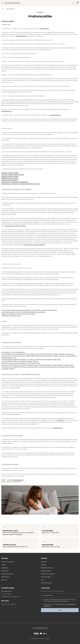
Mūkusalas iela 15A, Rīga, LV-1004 (12, 597)
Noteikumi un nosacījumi (48, 574)
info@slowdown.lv (21, 36)
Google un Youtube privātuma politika (13, 175)
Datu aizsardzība (46, 577)
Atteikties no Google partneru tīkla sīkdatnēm (15, 182)
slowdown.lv (60, 420)
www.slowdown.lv (44, 29)
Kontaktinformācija (46, 583)
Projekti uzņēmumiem (7, 574)
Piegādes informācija (47, 568)
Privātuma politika (10, 9)
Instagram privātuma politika (10, 176)
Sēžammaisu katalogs (8, 562)
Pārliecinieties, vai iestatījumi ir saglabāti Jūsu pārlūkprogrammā (20, 184)
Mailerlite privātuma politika (10, 178)
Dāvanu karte (5, 571)
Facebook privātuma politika (10, 173)
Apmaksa (44, 565)
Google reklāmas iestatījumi (10, 180)
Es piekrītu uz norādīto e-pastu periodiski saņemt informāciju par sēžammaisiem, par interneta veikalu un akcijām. (58, 600)
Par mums (4, 580)
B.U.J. (43, 580)
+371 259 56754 (7, 594)
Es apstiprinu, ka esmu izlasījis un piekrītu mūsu (58, 605)
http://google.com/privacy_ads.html (15, 226)
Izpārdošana (5, 568)
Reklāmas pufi (5, 577)
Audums (4, 565)
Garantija (44, 562)
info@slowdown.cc (7, 111)
